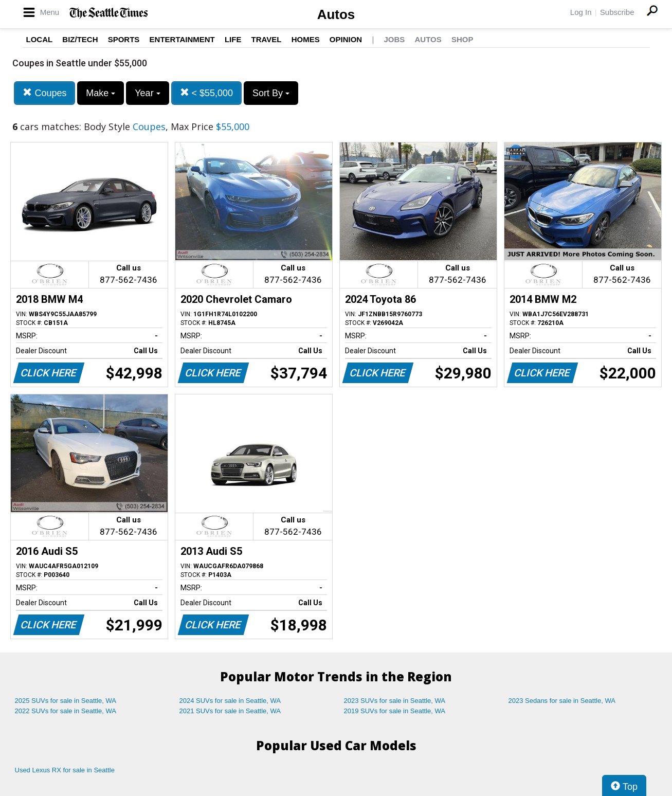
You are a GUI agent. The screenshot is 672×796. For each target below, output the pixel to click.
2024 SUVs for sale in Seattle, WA (230, 701)
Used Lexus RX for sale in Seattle (65, 770)
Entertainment (182, 39)
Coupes (44, 93)
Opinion (346, 39)
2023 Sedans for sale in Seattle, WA (562, 701)
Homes (306, 39)
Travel (267, 39)
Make (101, 93)
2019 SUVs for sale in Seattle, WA (395, 711)
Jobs (394, 39)
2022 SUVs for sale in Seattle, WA (66, 711)
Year (147, 93)
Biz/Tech (80, 39)
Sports (124, 39)
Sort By (271, 93)
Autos (336, 14)
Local (40, 39)
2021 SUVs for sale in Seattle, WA (230, 711)
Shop (462, 39)
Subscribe (617, 12)
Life (233, 39)
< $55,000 (207, 93)
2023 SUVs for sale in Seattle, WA (395, 701)
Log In (581, 12)
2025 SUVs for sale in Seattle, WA (66, 701)
